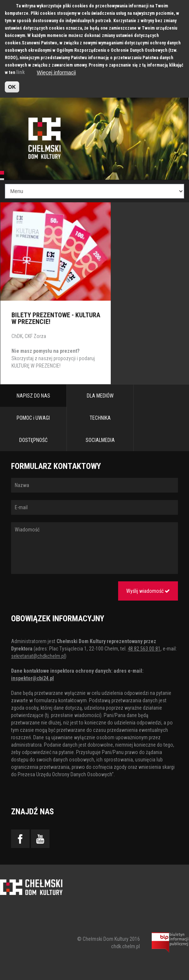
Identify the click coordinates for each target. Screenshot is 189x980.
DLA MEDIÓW (100, 396)
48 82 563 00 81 (144, 649)
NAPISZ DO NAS (33, 396)
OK (12, 87)
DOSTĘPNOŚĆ (33, 440)
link (20, 72)
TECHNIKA (100, 418)
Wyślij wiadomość (148, 591)
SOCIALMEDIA (100, 440)
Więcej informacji (56, 72)
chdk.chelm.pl (126, 946)
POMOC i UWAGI (33, 418)
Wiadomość (94, 548)
